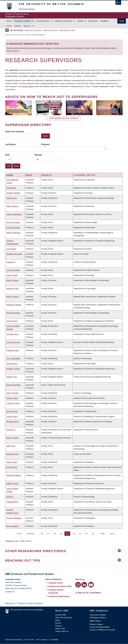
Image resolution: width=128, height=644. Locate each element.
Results (38, 155)
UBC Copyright (42, 640)
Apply (122, 21)
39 (62, 533)
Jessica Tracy (12, 364)
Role (7, 155)
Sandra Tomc (12, 321)
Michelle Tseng (13, 422)
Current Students (43, 21)
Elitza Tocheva (12, 280)
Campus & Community (63, 21)
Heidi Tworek (12, 467)
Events (58, 623)
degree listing (28, 86)
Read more (12, 51)
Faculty (47, 175)
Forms (9, 26)
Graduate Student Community (56, 591)
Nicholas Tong (12, 334)
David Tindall (12, 275)
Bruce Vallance (13, 526)
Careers (59, 626)
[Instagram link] (78, 585)
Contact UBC (61, 615)
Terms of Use (29, 640)
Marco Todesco (13, 297)
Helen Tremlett (12, 393)
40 (68, 533)
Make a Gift (60, 628)
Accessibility (54, 640)
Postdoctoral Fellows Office (60, 586)
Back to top (11, 603)
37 (49, 533)
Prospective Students (22, 21)
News (58, 620)
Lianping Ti (11, 262)
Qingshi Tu (11, 430)
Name (10, 175)
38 (56, 533)
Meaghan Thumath (14, 254)
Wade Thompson (13, 233)
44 (94, 533)
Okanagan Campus (98, 617)
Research (39, 603)
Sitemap (22, 603)
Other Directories (50, 30)
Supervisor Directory (33, 30)
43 (87, 533)
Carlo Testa (11, 188)
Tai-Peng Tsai (12, 411)
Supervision (93, 21)
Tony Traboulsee (13, 358)
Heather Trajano (13, 369)
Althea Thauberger (14, 214)
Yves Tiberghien (13, 270)
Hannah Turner (13, 454)
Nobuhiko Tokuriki (14, 305)
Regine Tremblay (13, 385)
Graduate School (10, 35)
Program (45, 144)
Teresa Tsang (12, 416)
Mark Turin (11, 446)
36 (43, 533)
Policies (18, 26)
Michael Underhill (14, 475)
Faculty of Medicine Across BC (102, 630)
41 (75, 533)
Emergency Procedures (14, 640)
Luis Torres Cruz (13, 342)
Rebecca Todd (12, 288)
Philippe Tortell (12, 350)
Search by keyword (15, 131)
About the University (64, 617)
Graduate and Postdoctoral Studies (64, 574)
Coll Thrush (11, 249)
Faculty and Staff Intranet (59, 596)
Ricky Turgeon (12, 438)
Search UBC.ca (62, 631)
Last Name (10, 144)
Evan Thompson (13, 227)
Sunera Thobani (13, 222)
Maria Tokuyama (13, 313)
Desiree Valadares (14, 518)
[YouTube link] (91, 585)
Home (9, 21)
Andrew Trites (12, 398)
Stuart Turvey (12, 462)
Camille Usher (12, 502)
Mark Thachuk (12, 206)
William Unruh (12, 483)
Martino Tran (12, 377)
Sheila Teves (12, 198)
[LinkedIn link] (84, 585)
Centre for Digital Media (100, 627)
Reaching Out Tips (67, 30)
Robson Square (96, 624)
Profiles (30, 603)
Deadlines (105, 21)
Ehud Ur (10, 497)
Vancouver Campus (98, 615)
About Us (27, 26)
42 (81, 533)
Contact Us (10, 591)
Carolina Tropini (13, 403)
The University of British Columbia (11, 6)
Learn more (89, 76)
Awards (80, 21)
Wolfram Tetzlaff (13, 193)
